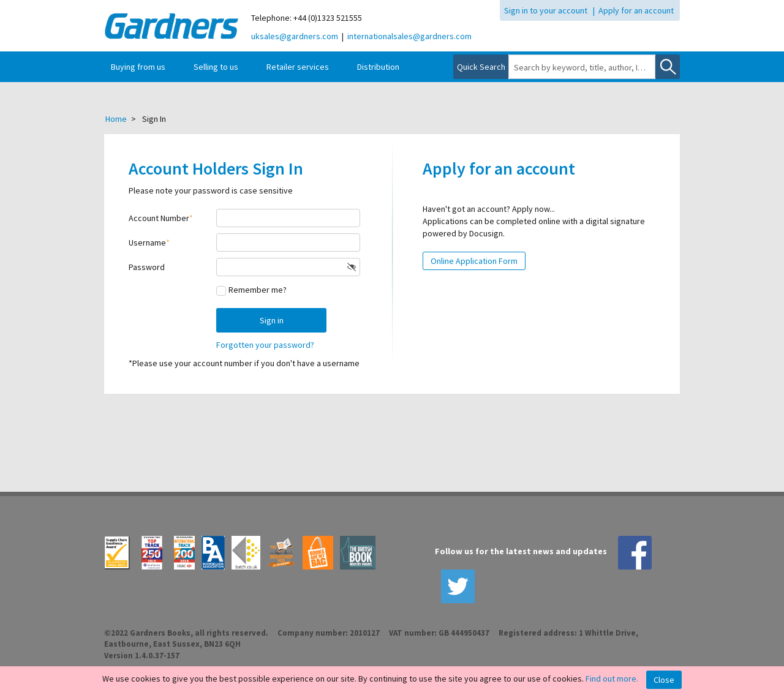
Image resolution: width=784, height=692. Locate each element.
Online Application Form (474, 261)
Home (116, 119)
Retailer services (298, 67)
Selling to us (216, 67)
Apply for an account (636, 10)
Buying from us (138, 67)
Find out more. (612, 679)
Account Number (159, 218)
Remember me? (258, 290)
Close (664, 680)
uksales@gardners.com (295, 36)
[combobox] (582, 67)
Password (147, 267)
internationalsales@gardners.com (409, 36)
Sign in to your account (546, 10)
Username (147, 243)
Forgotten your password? (265, 345)
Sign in (272, 320)
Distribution (378, 67)
